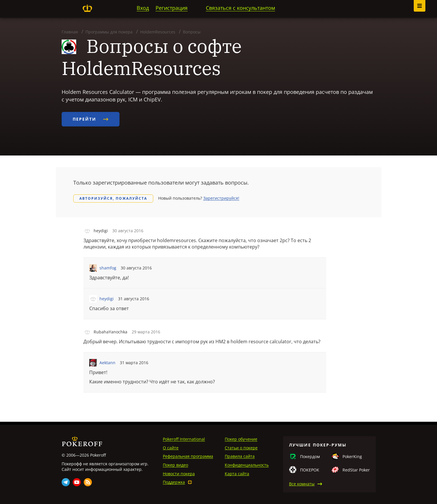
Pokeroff (88, 8)
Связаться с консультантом (240, 8)
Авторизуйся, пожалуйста (113, 198)
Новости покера (179, 474)
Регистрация (172, 8)
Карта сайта (237, 474)
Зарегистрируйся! (221, 198)
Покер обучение (241, 439)
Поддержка (174, 482)
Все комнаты (302, 484)
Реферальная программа (188, 456)
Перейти (91, 119)
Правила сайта (240, 456)
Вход (143, 8)
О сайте (171, 448)
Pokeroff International (184, 439)
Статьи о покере (241, 448)
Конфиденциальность (247, 465)
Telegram (66, 482)
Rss (88, 482)
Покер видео (175, 465)
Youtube (77, 482)
